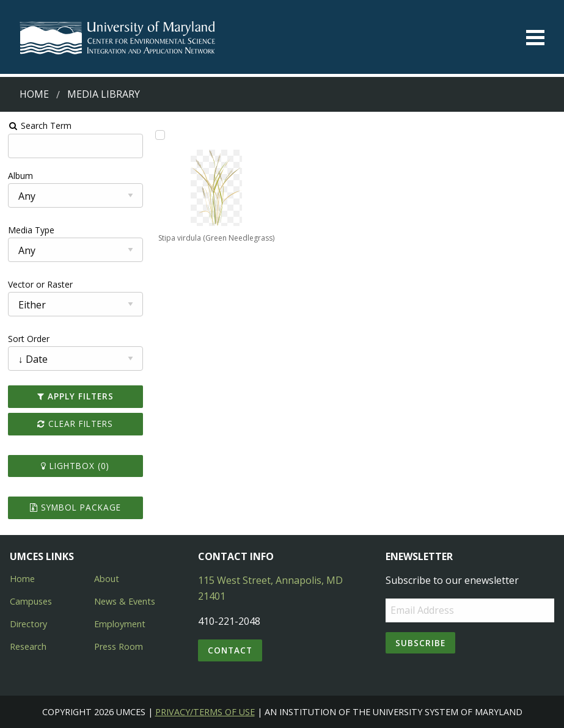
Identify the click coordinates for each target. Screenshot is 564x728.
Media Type (31, 230)
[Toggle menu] (535, 38)
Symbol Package (75, 507)
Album (20, 176)
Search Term (40, 126)
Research (28, 646)
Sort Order (29, 339)
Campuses (31, 601)
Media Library (104, 94)
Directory (28, 624)
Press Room (119, 646)
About (107, 579)
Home (34, 94)
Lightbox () (75, 466)
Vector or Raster (40, 284)
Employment (120, 624)
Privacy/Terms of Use (205, 712)
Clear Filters (75, 424)
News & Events (125, 601)
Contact (230, 650)
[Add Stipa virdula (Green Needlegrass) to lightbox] (160, 135)
